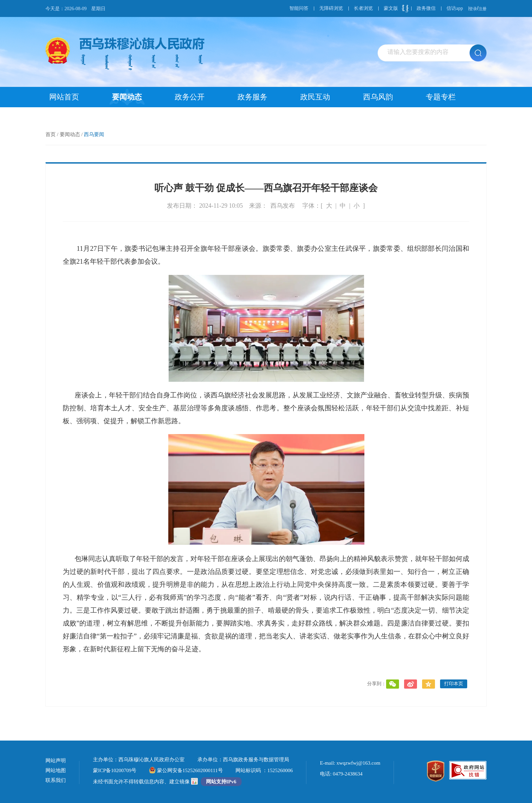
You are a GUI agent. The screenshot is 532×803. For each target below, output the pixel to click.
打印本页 (454, 684)
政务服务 (252, 97)
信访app (455, 8)
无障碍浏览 (331, 8)
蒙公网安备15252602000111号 (186, 770)
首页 (51, 134)
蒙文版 (391, 8)
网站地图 (56, 770)
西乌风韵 (378, 97)
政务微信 (426, 8)
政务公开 (190, 97)
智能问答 (299, 8)
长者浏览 (363, 8)
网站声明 (56, 761)
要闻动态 (127, 97)
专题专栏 (441, 97)
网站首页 (64, 97)
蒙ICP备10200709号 (115, 770)
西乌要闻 (94, 134)
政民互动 (315, 97)
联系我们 (56, 780)
